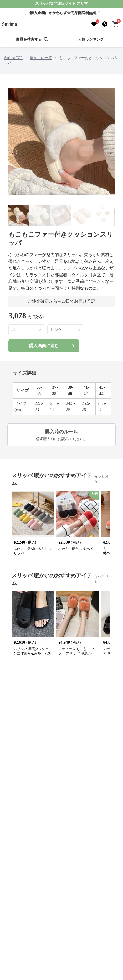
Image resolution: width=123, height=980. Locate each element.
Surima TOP (13, 58)
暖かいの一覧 (41, 58)
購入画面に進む (53, 346)
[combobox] (27, 330)
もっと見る (101, 479)
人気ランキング (91, 39)
